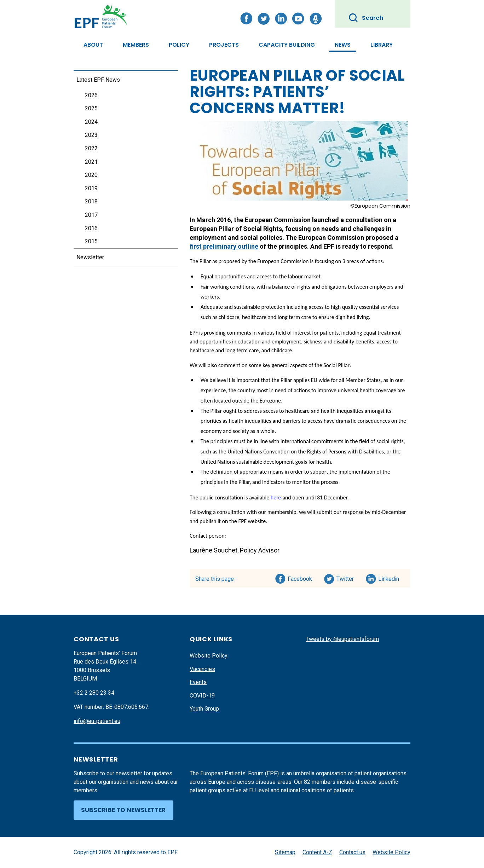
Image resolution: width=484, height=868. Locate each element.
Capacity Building (287, 45)
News (343, 45)
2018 (91, 201)
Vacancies (202, 669)
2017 (91, 215)
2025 (91, 108)
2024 (91, 122)
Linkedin (389, 578)
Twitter (347, 578)
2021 (91, 162)
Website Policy (209, 656)
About (93, 45)
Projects (224, 45)
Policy (179, 45)
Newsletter (90, 257)
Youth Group (204, 709)
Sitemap (285, 852)
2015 (91, 241)
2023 (91, 135)
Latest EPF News (98, 80)
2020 (91, 175)
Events (198, 682)
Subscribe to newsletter (123, 810)
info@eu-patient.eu (97, 721)
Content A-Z (317, 852)
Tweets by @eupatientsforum (342, 639)
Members (136, 45)
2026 (91, 95)
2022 (91, 148)
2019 (91, 188)
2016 (91, 228)
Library (382, 45)
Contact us (352, 852)
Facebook (300, 578)
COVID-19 (202, 696)
